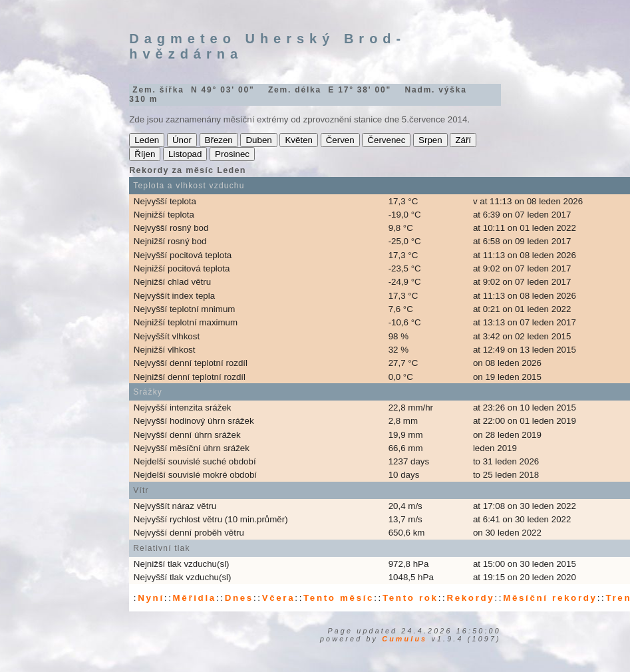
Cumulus (404, 639)
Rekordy (470, 598)
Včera (279, 598)
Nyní (151, 598)
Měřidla (195, 598)
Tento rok (410, 598)
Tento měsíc (339, 598)
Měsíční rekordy (550, 598)
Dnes (239, 598)
